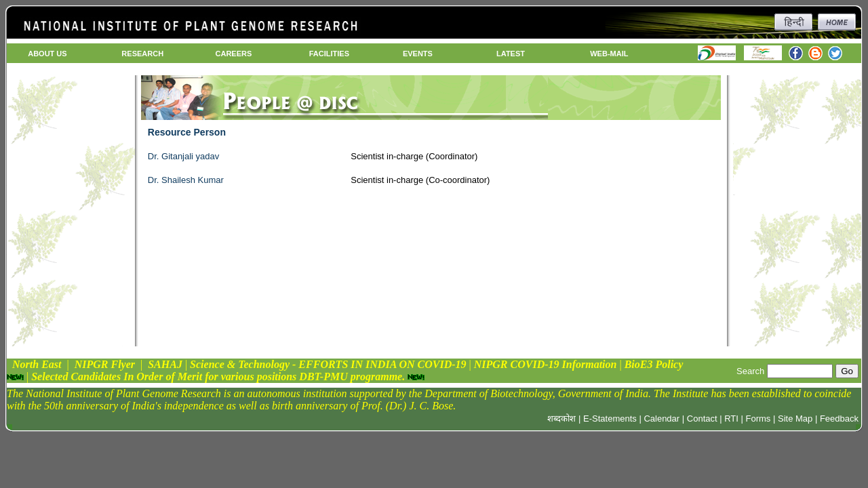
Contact (702, 419)
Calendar (662, 419)
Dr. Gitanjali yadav (184, 156)
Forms (758, 419)
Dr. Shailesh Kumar (186, 180)
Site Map (795, 419)
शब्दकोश (561, 419)
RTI (731, 419)
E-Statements (610, 419)
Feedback (839, 419)
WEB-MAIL (609, 54)
